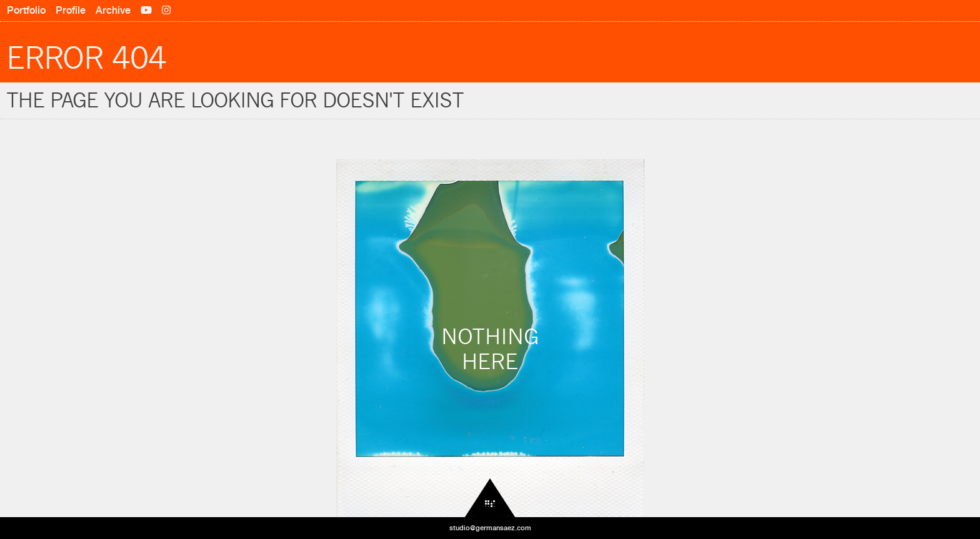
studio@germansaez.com (490, 528)
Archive (113, 10)
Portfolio (26, 10)
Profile (71, 10)
